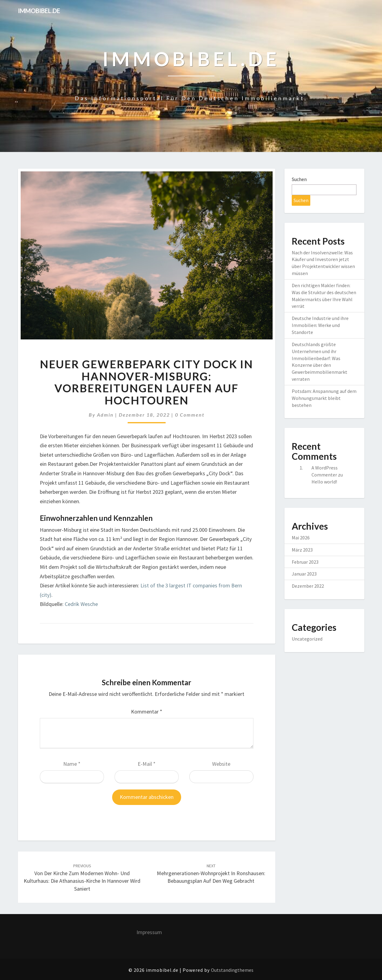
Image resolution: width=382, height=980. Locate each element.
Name (72, 764)
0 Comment (190, 415)
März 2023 (302, 550)
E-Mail (147, 764)
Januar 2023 (304, 574)
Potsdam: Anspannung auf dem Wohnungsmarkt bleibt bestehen (324, 398)
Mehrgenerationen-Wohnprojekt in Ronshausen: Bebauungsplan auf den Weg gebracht (211, 874)
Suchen (299, 179)
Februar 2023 (305, 562)
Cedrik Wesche (81, 604)
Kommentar (147, 712)
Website (221, 764)
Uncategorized (307, 639)
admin (105, 415)
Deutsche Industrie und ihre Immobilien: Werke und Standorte (320, 325)
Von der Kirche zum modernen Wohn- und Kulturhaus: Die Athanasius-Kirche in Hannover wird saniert (82, 878)
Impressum (149, 932)
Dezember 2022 (308, 586)
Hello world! (324, 482)
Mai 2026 (301, 538)
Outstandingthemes (232, 970)
